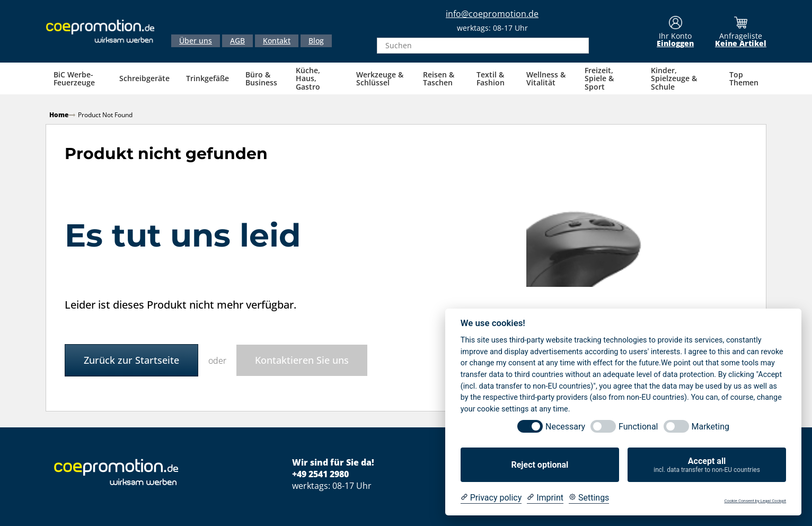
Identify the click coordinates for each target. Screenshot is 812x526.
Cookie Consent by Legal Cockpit (755, 501)
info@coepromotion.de (492, 14)
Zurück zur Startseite (131, 359)
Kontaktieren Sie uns (302, 359)
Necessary (565, 427)
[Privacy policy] (491, 498)
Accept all (707, 465)
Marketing (710, 427)
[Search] (578, 46)
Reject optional (540, 465)
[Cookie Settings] (589, 498)
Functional (638, 427)
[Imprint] (545, 498)
